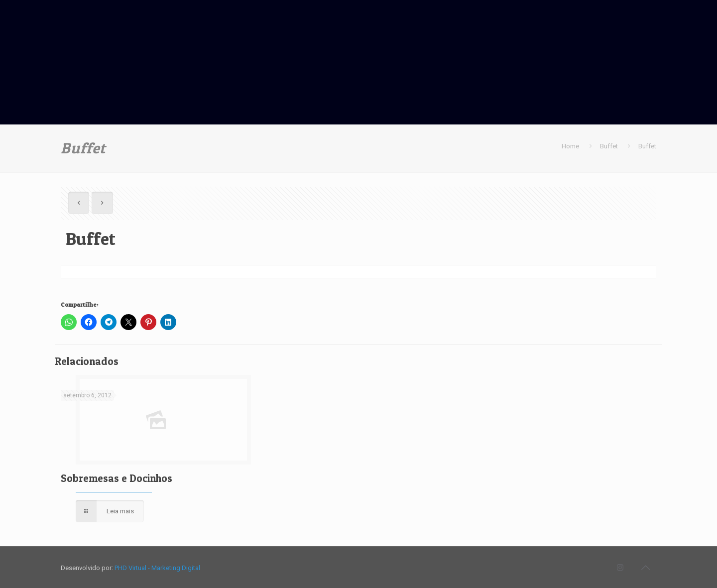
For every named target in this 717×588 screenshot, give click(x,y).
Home (570, 146)
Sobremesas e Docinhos (117, 478)
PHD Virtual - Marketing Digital (157, 568)
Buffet (609, 146)
